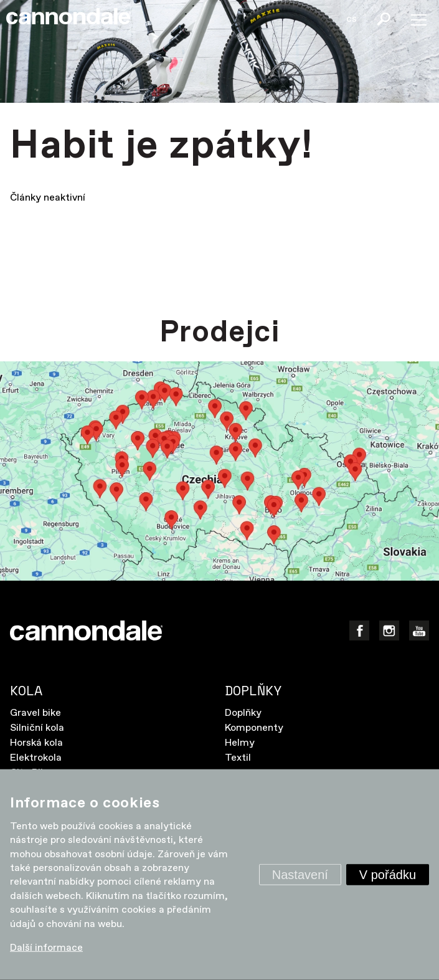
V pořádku (388, 875)
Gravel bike (35, 713)
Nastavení (300, 875)
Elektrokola (36, 758)
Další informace (46, 948)
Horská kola (36, 743)
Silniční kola (37, 728)
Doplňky (243, 713)
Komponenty (254, 728)
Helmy (240, 743)
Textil (238, 758)
